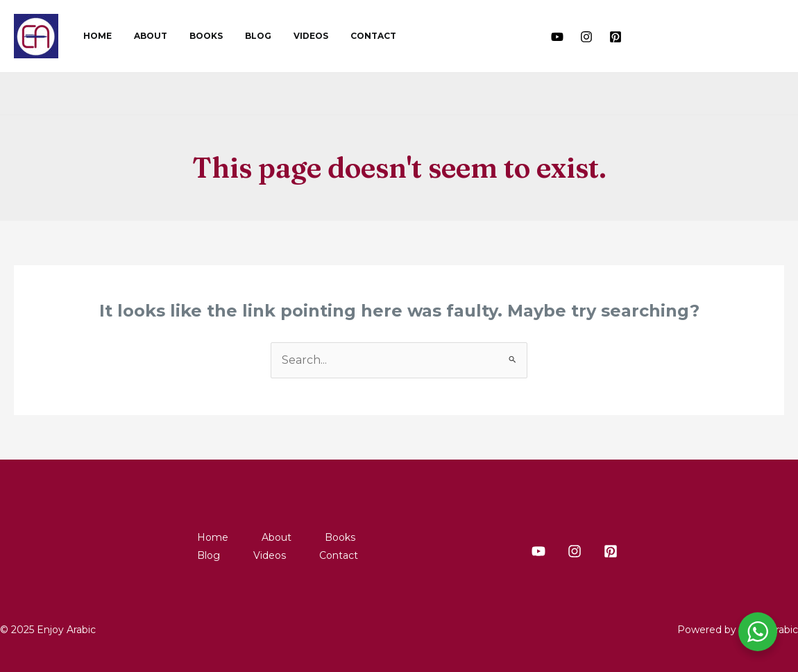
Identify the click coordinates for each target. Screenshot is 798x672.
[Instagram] (586, 37)
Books (192, 36)
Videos (286, 36)
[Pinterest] (616, 37)
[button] (653, 36)
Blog (239, 36)
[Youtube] (557, 37)
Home (95, 36)
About (142, 36)
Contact (343, 36)
